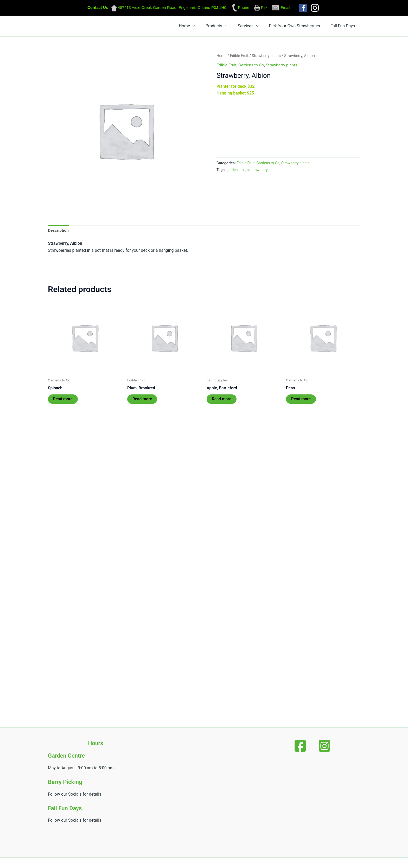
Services (269, 27)
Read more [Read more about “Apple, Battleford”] (222, 402)
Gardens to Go (252, 67)
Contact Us (98, 7)
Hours (96, 743)
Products (246, 27)
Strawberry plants (268, 58)
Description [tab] (59, 233)
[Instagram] (321, 746)
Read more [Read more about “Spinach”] (63, 402)
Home (224, 27)
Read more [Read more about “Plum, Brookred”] (142, 402)
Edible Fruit (240, 58)
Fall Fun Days (347, 27)
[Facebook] (304, 746)
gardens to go (238, 172)
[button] (230, 27)
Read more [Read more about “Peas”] (301, 402)
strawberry (260, 172)
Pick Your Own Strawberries (307, 27)
